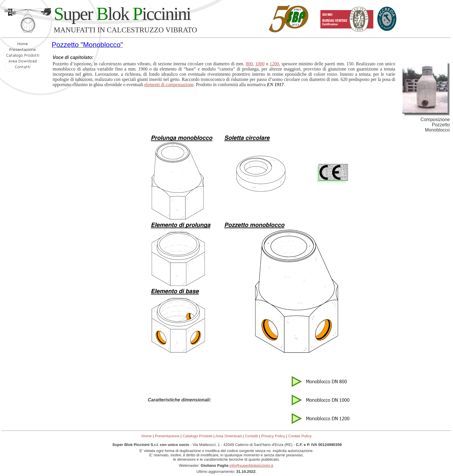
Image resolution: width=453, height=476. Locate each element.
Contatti (251, 436)
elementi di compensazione (169, 85)
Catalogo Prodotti (197, 436)
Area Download (228, 436)
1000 (260, 64)
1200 (274, 64)
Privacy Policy (273, 436)
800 (249, 64)
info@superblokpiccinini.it (251, 465)
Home (146, 436)
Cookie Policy (300, 436)
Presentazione (167, 436)
